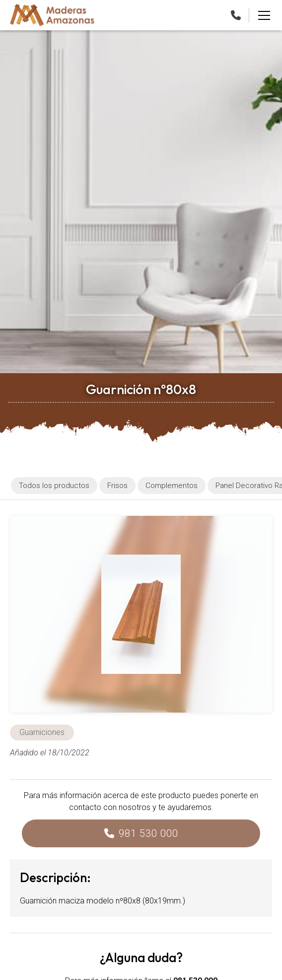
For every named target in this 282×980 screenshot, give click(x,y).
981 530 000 (148, 833)
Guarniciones (42, 732)
